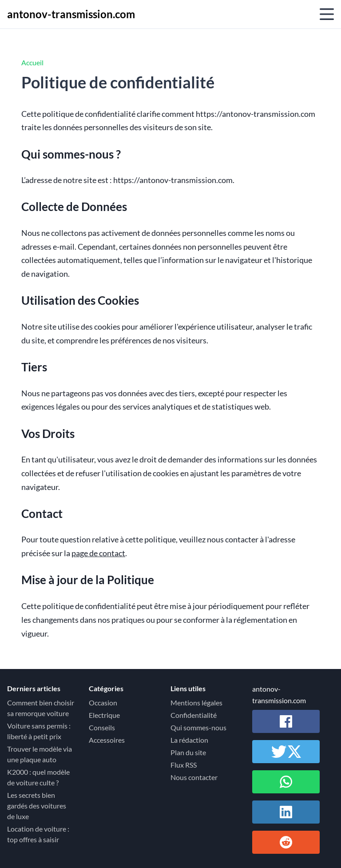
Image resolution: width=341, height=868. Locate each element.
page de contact (98, 553)
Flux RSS (184, 765)
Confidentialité (194, 715)
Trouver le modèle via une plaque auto (40, 754)
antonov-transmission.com (71, 14)
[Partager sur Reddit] (286, 842)
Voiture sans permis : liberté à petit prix (39, 731)
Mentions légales (196, 703)
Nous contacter (194, 777)
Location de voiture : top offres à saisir (38, 834)
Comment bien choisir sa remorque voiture (41, 708)
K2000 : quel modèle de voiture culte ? (38, 777)
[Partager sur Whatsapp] (286, 782)
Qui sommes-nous (198, 727)
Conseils (102, 727)
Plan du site (188, 752)
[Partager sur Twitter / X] (286, 752)
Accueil (32, 62)
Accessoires (107, 740)
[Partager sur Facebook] (286, 721)
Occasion (103, 703)
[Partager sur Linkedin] (286, 812)
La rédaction (189, 740)
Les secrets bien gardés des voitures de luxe (37, 806)
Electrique (104, 715)
